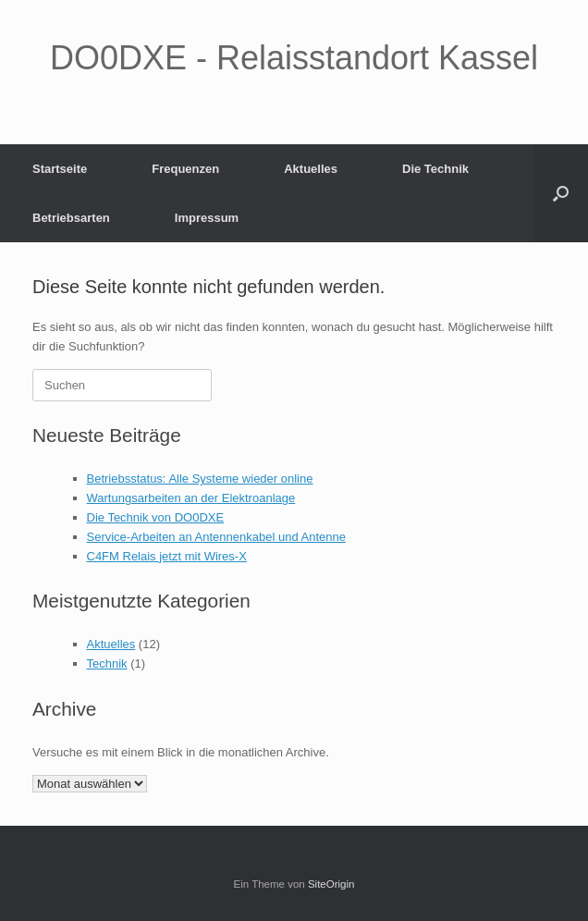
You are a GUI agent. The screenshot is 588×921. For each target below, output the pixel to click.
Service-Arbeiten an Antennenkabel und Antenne (216, 537)
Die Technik (435, 169)
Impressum (207, 218)
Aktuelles (311, 169)
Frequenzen (185, 169)
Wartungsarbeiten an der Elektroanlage (191, 498)
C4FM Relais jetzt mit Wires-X (167, 556)
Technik (107, 663)
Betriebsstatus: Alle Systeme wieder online (200, 479)
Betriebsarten (71, 218)
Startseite (60, 169)
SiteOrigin (331, 884)
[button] (561, 193)
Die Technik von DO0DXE (156, 517)
